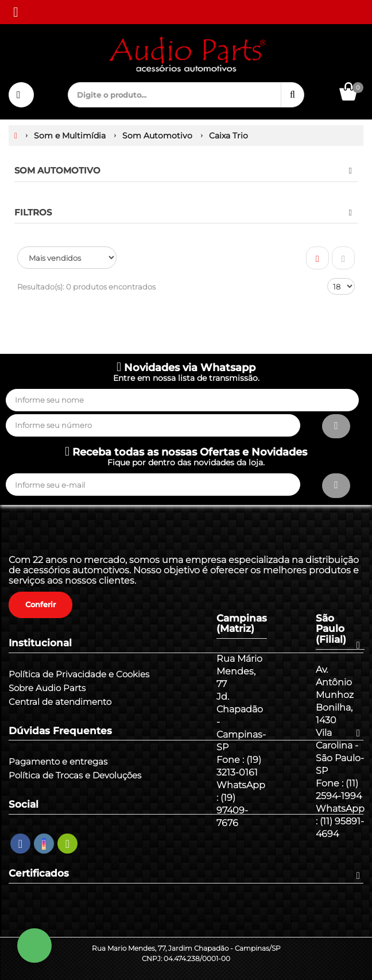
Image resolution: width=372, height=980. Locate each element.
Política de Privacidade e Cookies (79, 674)
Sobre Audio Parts (47, 688)
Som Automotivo (57, 170)
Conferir (40, 604)
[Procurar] (292, 95)
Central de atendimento (60, 702)
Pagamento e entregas (58, 762)
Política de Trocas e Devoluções (75, 775)
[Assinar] (336, 427)
